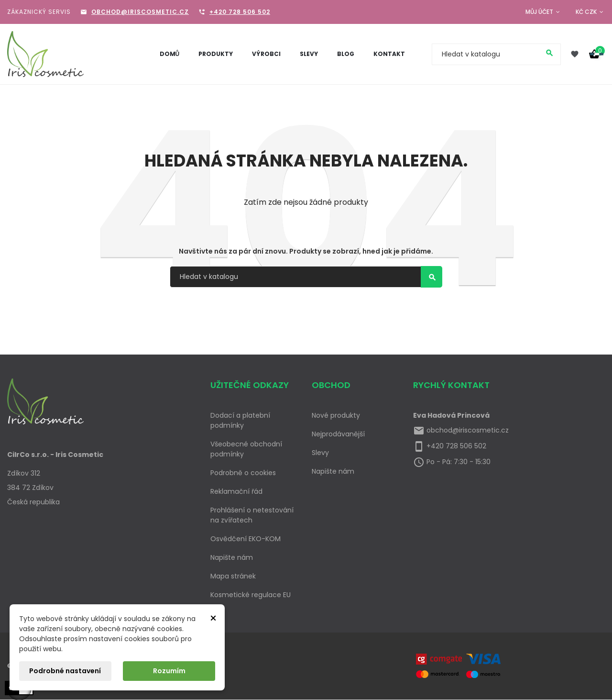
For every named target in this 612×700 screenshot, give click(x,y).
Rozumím (169, 671)
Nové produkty (336, 415)
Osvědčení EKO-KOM (246, 539)
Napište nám (232, 557)
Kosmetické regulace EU (251, 595)
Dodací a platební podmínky (240, 420)
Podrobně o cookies (243, 473)
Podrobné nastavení (65, 671)
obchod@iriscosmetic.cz (140, 12)
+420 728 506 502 (240, 12)
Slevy (320, 453)
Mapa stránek (233, 576)
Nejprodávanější (338, 434)
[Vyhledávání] (496, 54)
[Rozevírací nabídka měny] (590, 12)
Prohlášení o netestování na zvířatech (252, 515)
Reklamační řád (236, 491)
